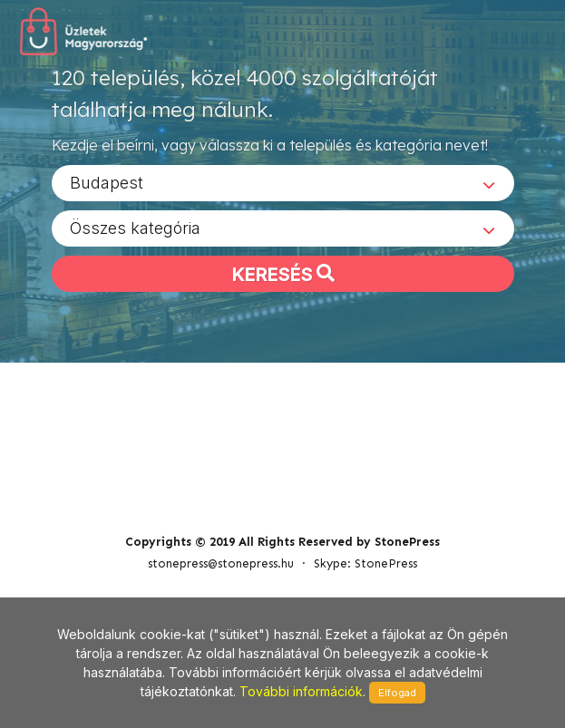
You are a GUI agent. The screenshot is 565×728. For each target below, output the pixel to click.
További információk (301, 691)
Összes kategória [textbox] (135, 234)
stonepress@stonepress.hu (221, 503)
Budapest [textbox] (107, 189)
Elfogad (397, 693)
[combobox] (283, 189)
